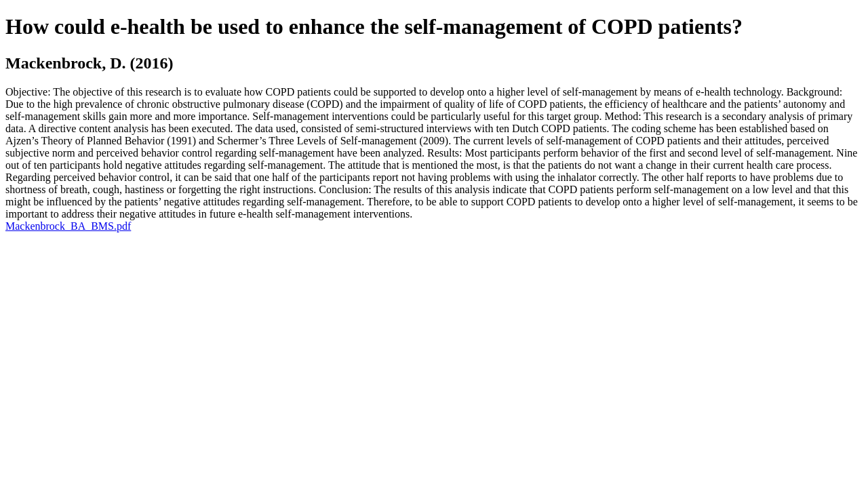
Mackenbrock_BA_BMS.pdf (68, 226)
